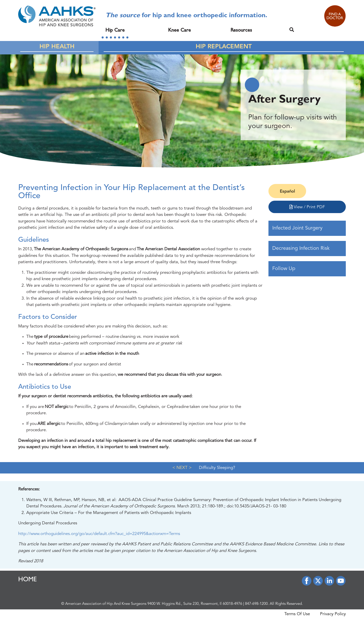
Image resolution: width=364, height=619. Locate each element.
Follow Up (284, 269)
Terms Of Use (297, 614)
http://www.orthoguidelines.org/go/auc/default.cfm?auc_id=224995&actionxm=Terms (99, 534)
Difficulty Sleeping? (217, 468)
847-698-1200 (256, 604)
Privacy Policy (333, 614)
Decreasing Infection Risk (301, 249)
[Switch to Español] (287, 192)
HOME (28, 580)
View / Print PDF (307, 207)
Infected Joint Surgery (297, 228)
